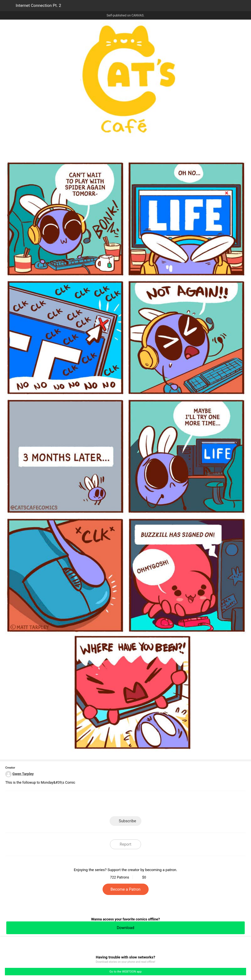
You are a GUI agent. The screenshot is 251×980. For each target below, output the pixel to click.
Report (125, 844)
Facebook (108, 805)
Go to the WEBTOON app (125, 972)
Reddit (161, 805)
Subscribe (127, 821)
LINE (90, 805)
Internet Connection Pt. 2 (38, 5)
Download (125, 928)
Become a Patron (126, 889)
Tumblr (143, 805)
